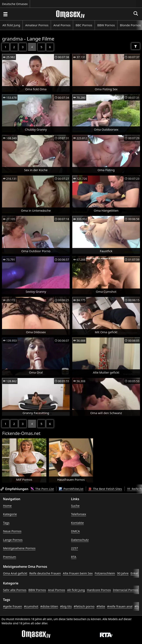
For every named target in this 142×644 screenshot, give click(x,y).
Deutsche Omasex (15, 4)
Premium (10, 557)
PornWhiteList (71, 489)
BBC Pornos (84, 25)
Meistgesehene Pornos (19, 548)
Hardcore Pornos (99, 590)
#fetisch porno (84, 606)
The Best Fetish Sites (105, 489)
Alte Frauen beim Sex (78, 573)
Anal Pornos (62, 25)
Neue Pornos (12, 531)
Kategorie (10, 514)
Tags (6, 523)
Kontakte (77, 523)
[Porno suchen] (5, 14)
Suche (75, 506)
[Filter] (136, 46)
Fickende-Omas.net (21, 433)
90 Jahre (123, 573)
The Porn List (42, 489)
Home (7, 506)
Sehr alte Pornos (15, 590)
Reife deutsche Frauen (45, 573)
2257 (75, 548)
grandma (12, 39)
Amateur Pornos (37, 25)
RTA (74, 557)
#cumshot (31, 606)
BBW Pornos (106, 25)
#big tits (66, 606)
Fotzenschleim (105, 573)
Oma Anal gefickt (15, 573)
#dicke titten (49, 606)
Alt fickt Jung (11, 25)
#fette (101, 606)
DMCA (76, 531)
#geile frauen (12, 606)
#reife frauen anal (120, 606)
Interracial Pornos (125, 590)
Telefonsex (79, 514)
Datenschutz (80, 540)
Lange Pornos (13, 540)
